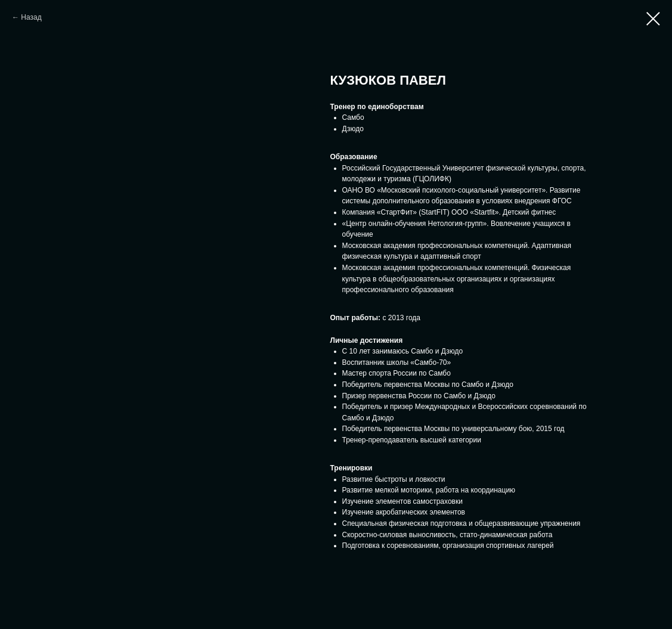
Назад (31, 17)
